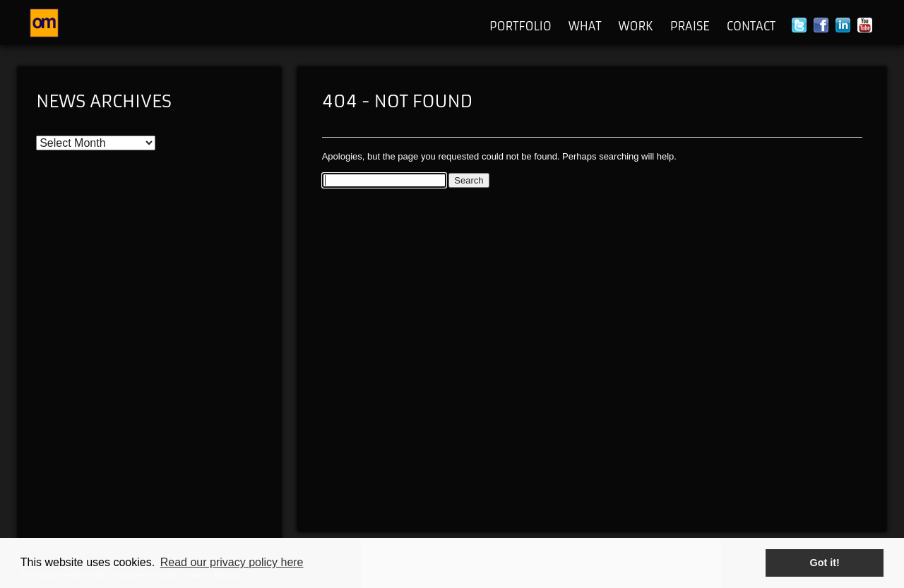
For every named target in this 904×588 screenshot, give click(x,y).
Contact (751, 26)
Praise (690, 26)
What (585, 26)
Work (635, 26)
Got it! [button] (825, 563)
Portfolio (521, 26)
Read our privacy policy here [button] (232, 562)
